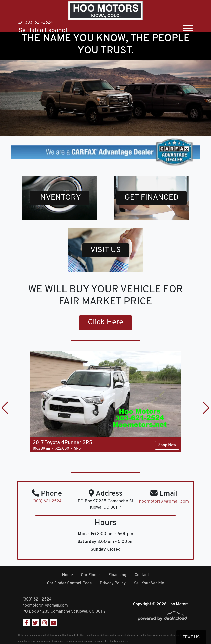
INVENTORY (60, 198)
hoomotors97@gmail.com (45, 606)
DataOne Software (100, 635)
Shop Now (167, 446)
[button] (5, 408)
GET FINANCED (152, 198)
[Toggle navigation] (188, 26)
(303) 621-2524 (36, 23)
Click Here (106, 323)
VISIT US (105, 250)
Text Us (191, 637)
